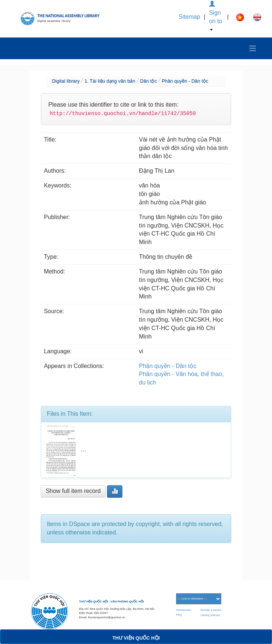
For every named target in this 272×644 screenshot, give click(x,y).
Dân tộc (148, 81)
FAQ (179, 615)
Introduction (184, 610)
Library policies (210, 615)
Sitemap (189, 17)
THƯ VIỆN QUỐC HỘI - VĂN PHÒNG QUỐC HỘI (111, 602)
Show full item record (73, 491)
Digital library (66, 81)
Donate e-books (211, 610)
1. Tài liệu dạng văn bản (110, 81)
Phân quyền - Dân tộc (185, 81)
